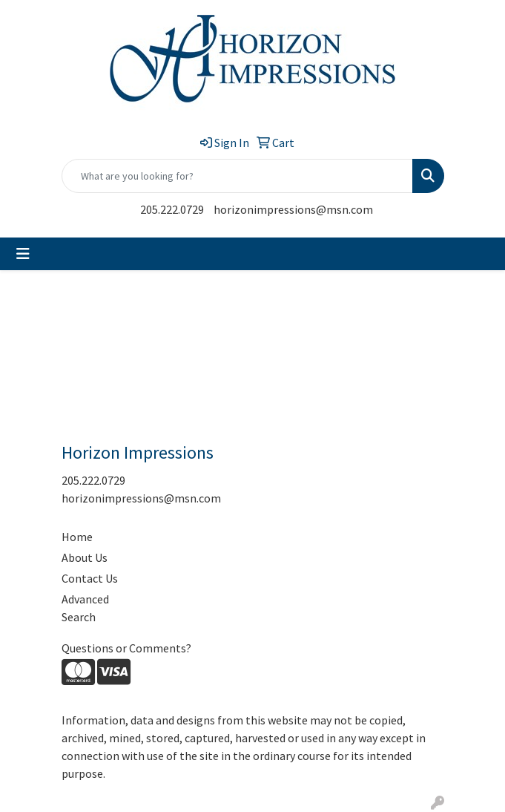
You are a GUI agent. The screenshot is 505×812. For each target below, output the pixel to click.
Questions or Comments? (126, 648)
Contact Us (90, 578)
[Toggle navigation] (23, 254)
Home (77, 537)
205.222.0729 (172, 209)
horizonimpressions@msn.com (293, 209)
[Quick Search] (237, 176)
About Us (85, 557)
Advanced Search (85, 608)
